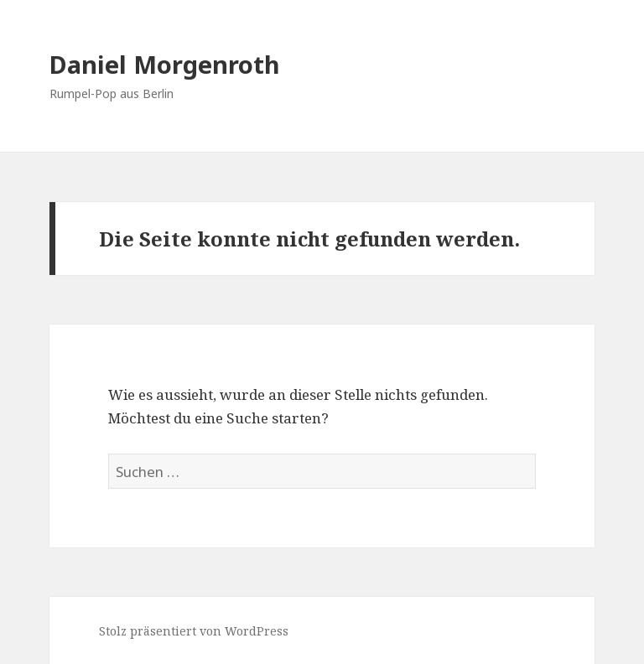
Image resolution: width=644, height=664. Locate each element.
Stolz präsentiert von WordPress (194, 631)
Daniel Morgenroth (165, 64)
